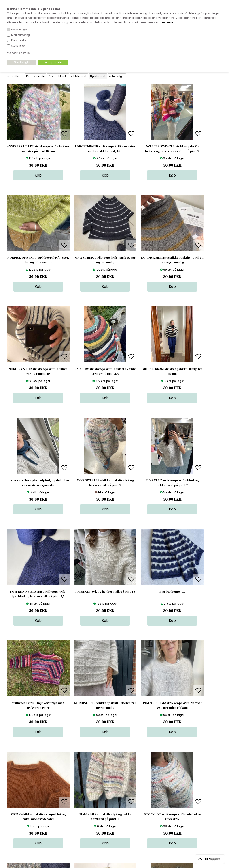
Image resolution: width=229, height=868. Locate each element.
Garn (114, 798)
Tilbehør (116, 803)
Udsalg (115, 812)
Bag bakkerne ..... (142, 480)
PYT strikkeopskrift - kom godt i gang (197, 705)
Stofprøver (118, 816)
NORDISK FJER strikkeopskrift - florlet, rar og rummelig (32, 594)
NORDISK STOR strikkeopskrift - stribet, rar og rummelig (142, 260)
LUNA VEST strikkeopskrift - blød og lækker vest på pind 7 (197, 371)
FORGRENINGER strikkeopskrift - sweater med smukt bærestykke (87, 149)
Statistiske (18, 46)
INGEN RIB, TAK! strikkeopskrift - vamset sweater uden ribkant (87, 594)
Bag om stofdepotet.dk (75, 794)
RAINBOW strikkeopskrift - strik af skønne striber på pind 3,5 (197, 260)
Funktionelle (19, 40)
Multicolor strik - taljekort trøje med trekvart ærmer (197, 483)
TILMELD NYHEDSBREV (191, 800)
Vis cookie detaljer (19, 53)
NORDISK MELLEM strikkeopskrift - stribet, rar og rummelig (87, 260)
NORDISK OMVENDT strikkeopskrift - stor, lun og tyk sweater (197, 151)
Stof (113, 789)
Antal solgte (117, 76)
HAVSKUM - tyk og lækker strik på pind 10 (87, 483)
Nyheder (116, 807)
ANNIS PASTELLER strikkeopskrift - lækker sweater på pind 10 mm (32, 149)
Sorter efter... (13, 76)
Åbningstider (67, 789)
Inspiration (118, 821)
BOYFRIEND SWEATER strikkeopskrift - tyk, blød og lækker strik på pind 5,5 (32, 485)
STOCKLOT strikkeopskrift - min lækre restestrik (32, 705)
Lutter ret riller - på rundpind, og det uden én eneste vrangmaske (87, 371)
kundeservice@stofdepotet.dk (28, 812)
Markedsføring (20, 35)
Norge (63, 803)
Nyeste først (98, 76)
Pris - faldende (58, 76)
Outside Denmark (71, 807)
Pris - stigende (35, 76)
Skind (114, 794)
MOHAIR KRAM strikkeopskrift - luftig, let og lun (32, 371)
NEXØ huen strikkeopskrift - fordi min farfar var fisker (87, 705)
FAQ (61, 798)
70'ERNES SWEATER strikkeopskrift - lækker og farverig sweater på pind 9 (142, 151)
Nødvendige (19, 30)
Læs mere (166, 22)
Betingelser (66, 812)
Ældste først (79, 76)
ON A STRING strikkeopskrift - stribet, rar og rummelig (32, 260)
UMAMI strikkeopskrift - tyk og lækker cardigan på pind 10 (197, 594)
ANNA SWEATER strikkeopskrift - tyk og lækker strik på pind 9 (142, 371)
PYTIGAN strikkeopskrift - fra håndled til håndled (142, 705)
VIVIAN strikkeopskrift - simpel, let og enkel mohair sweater (142, 594)
